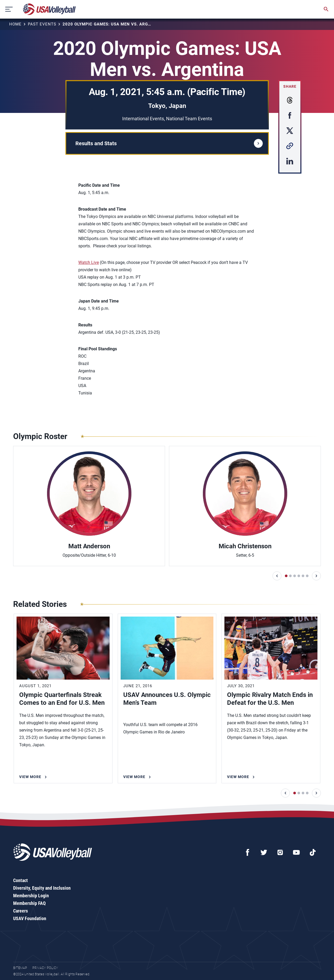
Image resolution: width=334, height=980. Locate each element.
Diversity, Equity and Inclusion (42, 888)
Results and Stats (169, 143)
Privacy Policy (45, 968)
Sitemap (20, 968)
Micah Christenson (245, 546)
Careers (20, 911)
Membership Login (31, 896)
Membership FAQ (29, 903)
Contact (20, 880)
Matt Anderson (89, 546)
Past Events (42, 24)
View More (30, 777)
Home (15, 24)
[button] (277, 576)
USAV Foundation (30, 918)
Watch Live (89, 262)
